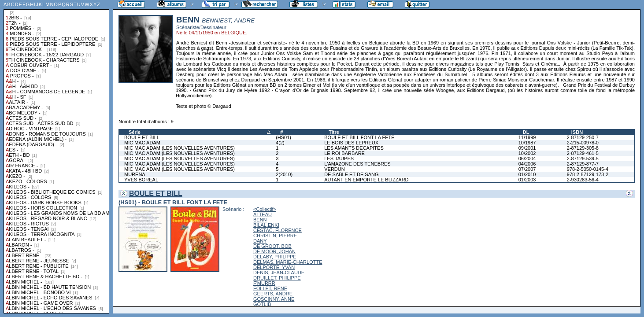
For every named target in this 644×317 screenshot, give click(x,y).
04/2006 (527, 164)
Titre (334, 132)
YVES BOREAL (141, 180)
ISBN (577, 132)
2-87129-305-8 (583, 148)
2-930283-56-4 (583, 180)
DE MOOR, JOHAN (274, 251)
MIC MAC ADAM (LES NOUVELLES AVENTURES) (180, 148)
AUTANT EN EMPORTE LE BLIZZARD (366, 180)
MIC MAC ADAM (142, 143)
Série (135, 132)
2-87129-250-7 (583, 137)
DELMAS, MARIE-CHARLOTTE (288, 262)
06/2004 (527, 158)
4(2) (280, 143)
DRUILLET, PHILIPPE (277, 278)
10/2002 (527, 153)
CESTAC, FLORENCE (278, 230)
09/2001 (527, 148)
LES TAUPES (339, 158)
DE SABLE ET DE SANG (351, 174)
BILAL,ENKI (266, 225)
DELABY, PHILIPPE (275, 257)
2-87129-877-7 (583, 164)
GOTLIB (262, 304)
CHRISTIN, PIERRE (275, 236)
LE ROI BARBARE (344, 153)
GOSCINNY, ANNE (274, 299)
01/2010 (527, 174)
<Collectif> (265, 209)
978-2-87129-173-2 (588, 174)
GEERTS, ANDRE (273, 294)
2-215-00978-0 (583, 143)
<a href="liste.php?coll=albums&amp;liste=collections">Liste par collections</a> (56, 157)
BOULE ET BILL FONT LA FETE (359, 137)
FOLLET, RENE (270, 288)
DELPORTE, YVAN (274, 267)
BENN (260, 220)
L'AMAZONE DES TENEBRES (357, 164)
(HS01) (283, 137)
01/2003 (527, 180)
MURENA (135, 174)
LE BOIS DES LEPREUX (351, 143)
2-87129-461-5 (583, 153)
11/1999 (527, 137)
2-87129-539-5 (583, 158)
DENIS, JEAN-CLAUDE (279, 273)
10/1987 (527, 143)
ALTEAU (263, 214)
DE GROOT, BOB (272, 246)
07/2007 (527, 169)
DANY (260, 241)
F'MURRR (264, 283)
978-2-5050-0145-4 (588, 169)
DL (526, 132)
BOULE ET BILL (142, 137)
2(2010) (284, 174)
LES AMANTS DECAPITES (354, 148)
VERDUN (334, 169)
